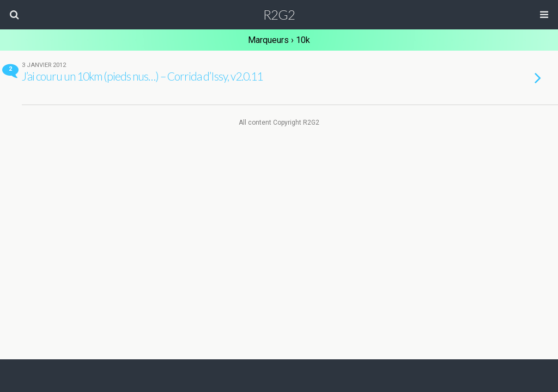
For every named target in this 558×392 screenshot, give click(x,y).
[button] (14, 15)
